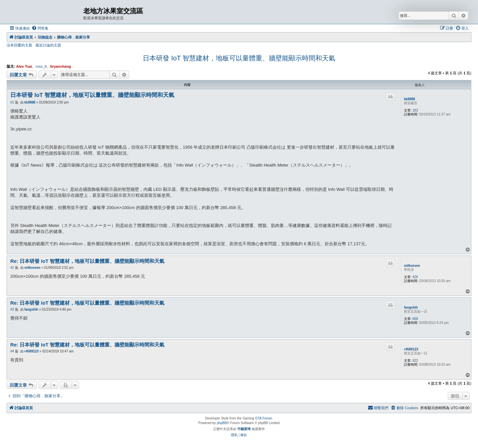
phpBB (222, 423)
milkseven (412, 266)
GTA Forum (263, 418)
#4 (12, 351)
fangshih (411, 307)
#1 (12, 102)
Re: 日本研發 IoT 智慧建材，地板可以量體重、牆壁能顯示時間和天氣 (87, 261)
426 (415, 277)
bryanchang (60, 66)
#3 (12, 309)
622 (415, 361)
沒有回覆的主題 (19, 45)
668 (415, 319)
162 (415, 110)
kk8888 (409, 99)
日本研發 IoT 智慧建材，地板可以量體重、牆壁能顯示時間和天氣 (239, 58)
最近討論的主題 (48, 45)
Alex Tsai (24, 66)
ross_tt (41, 66)
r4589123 (411, 349)
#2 (12, 268)
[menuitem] (40, 28)
